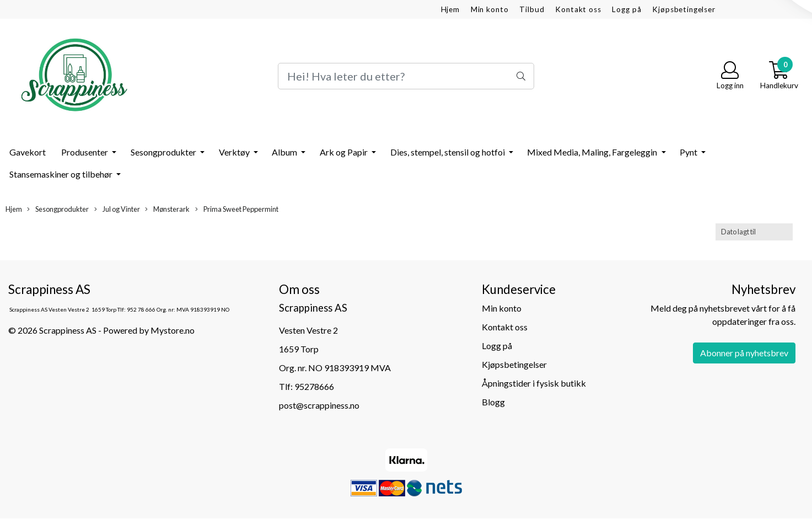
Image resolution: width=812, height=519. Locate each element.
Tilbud (532, 9)
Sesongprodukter (164, 152)
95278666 (314, 386)
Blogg (493, 402)
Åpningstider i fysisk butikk (534, 383)
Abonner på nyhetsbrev (744, 353)
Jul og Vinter (117, 209)
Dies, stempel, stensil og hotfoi (448, 152)
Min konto (490, 9)
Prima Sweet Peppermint (237, 209)
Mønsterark (167, 209)
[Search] (406, 76)
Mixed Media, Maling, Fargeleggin (593, 152)
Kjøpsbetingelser (684, 9)
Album (285, 152)
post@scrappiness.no (319, 405)
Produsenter (85, 152)
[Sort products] (754, 232)
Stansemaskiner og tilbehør (62, 174)
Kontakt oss (578, 9)
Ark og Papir (345, 152)
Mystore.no (173, 330)
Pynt (689, 152)
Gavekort (28, 152)
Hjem (450, 9)
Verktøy (235, 152)
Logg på (627, 9)
